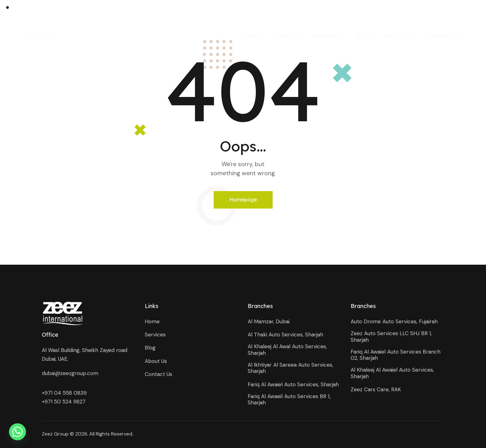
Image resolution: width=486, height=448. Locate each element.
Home (253, 36)
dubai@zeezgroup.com (70, 373)
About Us (398, 36)
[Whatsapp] (17, 432)
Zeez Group (55, 434)
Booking (328, 36)
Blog (364, 36)
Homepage (243, 200)
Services (287, 36)
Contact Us (441, 36)
